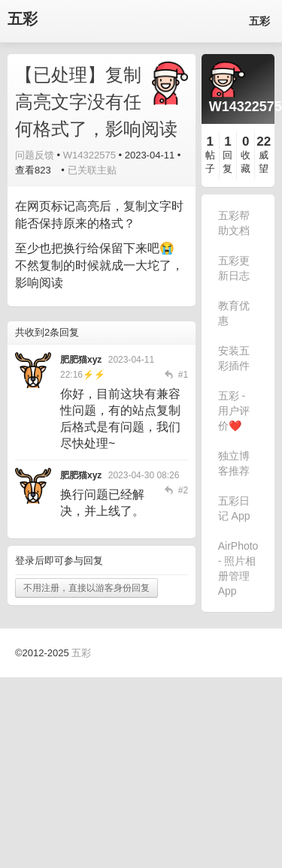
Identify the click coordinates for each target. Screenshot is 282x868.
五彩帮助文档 (234, 223)
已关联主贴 (92, 170)
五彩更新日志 (234, 268)
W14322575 (89, 155)
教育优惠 (234, 313)
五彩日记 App (234, 508)
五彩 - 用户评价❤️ (234, 411)
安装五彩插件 (234, 358)
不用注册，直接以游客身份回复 (86, 588)
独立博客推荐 (234, 463)
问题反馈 (35, 155)
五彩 (23, 19)
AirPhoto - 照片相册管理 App (238, 568)
